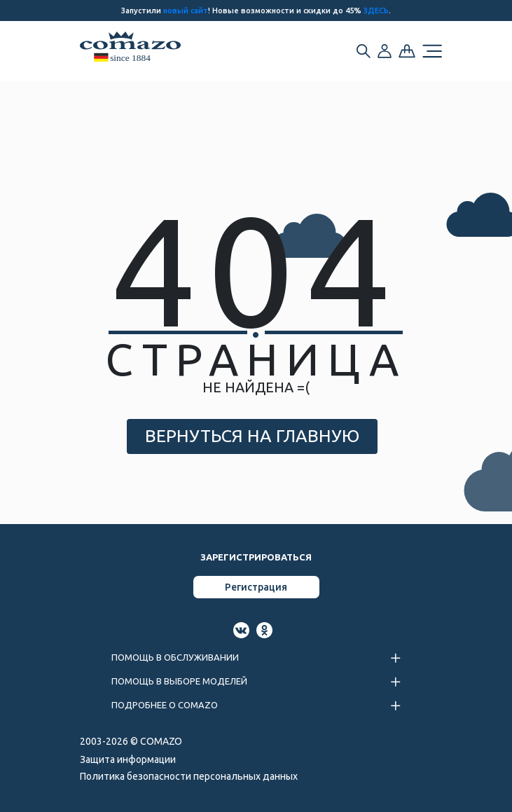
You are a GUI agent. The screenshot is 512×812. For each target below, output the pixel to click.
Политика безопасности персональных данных (189, 776)
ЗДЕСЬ (376, 11)
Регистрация (256, 587)
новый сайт (186, 11)
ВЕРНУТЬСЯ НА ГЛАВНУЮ (252, 436)
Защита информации (128, 759)
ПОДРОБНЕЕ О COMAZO (165, 705)
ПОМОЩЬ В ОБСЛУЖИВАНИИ (175, 657)
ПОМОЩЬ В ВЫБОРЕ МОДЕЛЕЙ (179, 681)
